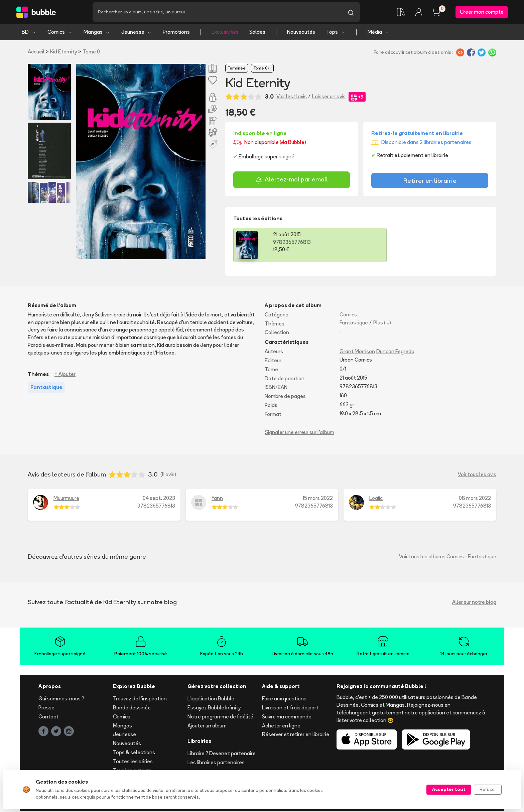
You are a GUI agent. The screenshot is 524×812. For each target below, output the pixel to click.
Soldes (257, 33)
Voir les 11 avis (292, 97)
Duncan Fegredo (395, 352)
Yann (217, 499)
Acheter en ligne (281, 726)
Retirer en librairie (430, 181)
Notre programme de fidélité (220, 717)
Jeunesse (137, 33)
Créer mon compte (482, 12)
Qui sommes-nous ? (61, 699)
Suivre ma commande (287, 717)
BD (29, 33)
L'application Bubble (211, 699)
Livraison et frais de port (290, 708)
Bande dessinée (132, 708)
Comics (60, 33)
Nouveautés (301, 33)
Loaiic (376, 499)
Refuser (488, 789)
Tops (336, 33)
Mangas (97, 33)
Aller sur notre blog (474, 602)
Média (378, 33)
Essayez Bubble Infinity (214, 708)
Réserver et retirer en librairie (296, 735)
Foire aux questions (284, 699)
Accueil (36, 52)
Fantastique (354, 323)
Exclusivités (225, 33)
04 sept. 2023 (159, 499)
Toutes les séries (133, 762)
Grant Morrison (357, 352)
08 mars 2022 (475, 499)
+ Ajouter (65, 374)
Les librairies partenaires (216, 763)
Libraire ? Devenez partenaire (222, 754)
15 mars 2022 (318, 499)
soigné (287, 157)
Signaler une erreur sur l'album (300, 433)
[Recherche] (217, 12)
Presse (46, 708)
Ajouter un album (207, 726)
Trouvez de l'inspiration (140, 699)
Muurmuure (66, 499)
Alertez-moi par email (292, 181)
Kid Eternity (63, 52)
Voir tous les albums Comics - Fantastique (448, 557)
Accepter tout (449, 789)
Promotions (176, 33)
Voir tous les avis (477, 475)
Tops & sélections (134, 753)
